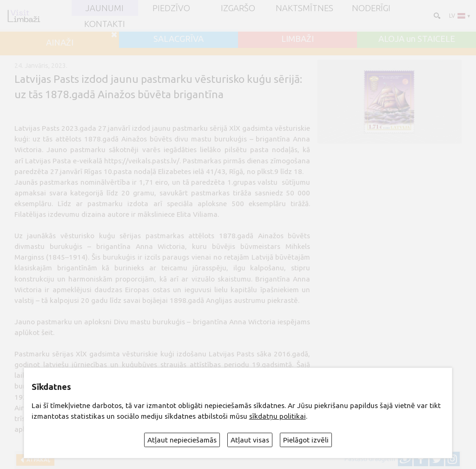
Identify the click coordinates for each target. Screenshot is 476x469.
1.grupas (241, 182)
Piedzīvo (171, 8)
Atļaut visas (250, 440)
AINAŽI (60, 42)
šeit (47, 332)
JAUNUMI (105, 8)
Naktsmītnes (304, 8)
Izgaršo (238, 8)
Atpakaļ (37, 460)
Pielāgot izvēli (306, 440)
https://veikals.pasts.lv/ (142, 161)
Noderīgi (371, 8)
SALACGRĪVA (178, 39)
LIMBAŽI (297, 39)
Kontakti (105, 24)
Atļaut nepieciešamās (182, 440)
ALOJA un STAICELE (417, 39)
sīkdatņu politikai (278, 416)
